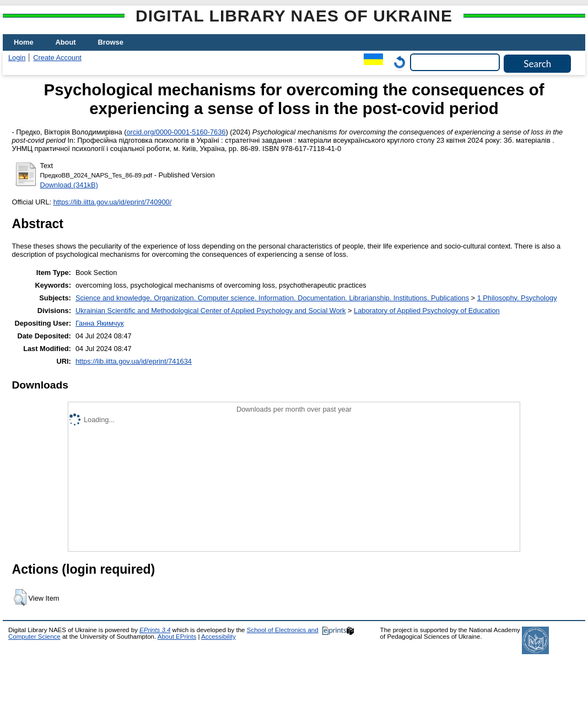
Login (17, 58)
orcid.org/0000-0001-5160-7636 (176, 132)
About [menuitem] (66, 42)
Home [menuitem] (24, 42)
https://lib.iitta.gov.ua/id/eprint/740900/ (113, 202)
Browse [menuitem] (111, 42)
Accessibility (219, 637)
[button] (20, 597)
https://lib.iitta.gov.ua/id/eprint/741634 (134, 361)
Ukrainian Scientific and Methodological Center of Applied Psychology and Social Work (211, 311)
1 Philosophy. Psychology (517, 298)
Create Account (57, 58)
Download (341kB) (69, 185)
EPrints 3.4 (155, 630)
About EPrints (177, 637)
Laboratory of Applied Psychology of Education (427, 311)
